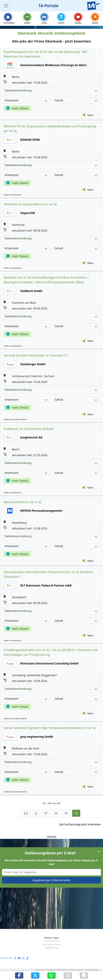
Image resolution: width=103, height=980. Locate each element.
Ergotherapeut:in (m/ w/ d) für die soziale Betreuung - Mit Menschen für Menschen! (45, 54)
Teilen (90, 115)
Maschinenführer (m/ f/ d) (22, 502)
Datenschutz (76, 970)
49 (66, 813)
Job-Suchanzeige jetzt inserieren (80, 824)
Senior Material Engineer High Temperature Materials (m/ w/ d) (50, 728)
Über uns (40, 970)
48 (56, 813)
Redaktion (62, 970)
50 (76, 813)
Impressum (92, 970)
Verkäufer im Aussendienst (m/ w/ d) (30, 204)
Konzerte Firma (51, 941)
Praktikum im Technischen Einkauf (29, 429)
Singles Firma (51, 948)
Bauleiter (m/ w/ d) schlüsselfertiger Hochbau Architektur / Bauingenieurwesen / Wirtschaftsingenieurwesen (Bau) (46, 280)
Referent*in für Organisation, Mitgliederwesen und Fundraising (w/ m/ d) (50, 129)
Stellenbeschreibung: (51, 90)
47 (46, 813)
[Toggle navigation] (6, 6)
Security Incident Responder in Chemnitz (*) (36, 355)
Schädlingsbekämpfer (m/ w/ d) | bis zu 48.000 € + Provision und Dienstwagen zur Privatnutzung (51, 652)
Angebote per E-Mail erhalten (51, 880)
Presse (51, 970)
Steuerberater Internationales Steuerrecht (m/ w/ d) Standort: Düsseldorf (48, 574)
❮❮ (26, 813)
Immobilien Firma (52, 944)
